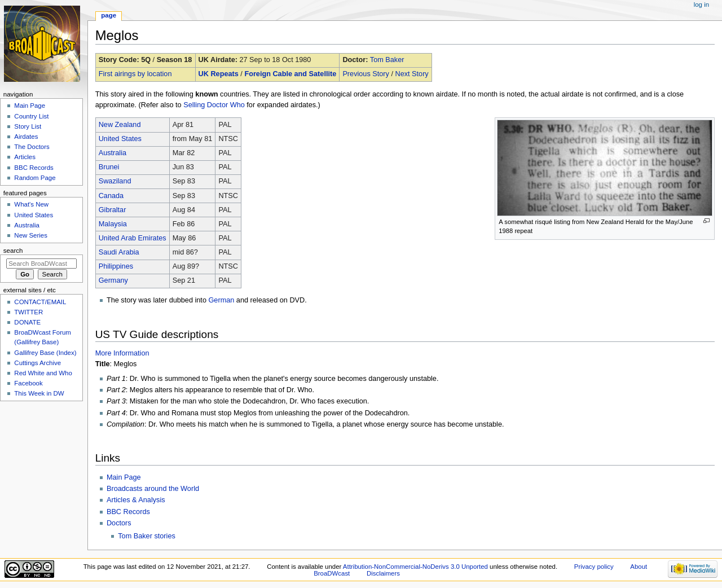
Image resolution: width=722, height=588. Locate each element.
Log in (701, 5)
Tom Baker (387, 60)
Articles (25, 157)
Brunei (109, 167)
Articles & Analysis (136, 500)
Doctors (119, 523)
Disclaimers (383, 573)
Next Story (411, 74)
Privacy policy (594, 567)
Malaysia (113, 224)
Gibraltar (113, 210)
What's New (31, 204)
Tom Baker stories (147, 536)
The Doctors (32, 147)
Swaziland (115, 181)
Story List (28, 126)
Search (13, 251)
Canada (111, 196)
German (221, 300)
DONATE (27, 322)
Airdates (26, 137)
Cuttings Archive (38, 363)
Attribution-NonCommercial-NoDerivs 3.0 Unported (415, 567)
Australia (113, 153)
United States (120, 139)
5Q (146, 60)
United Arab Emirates (133, 238)
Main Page (124, 477)
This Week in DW (39, 393)
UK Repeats (219, 74)
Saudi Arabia (119, 252)
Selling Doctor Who (214, 105)
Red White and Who (43, 373)
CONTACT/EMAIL (40, 302)
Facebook (28, 383)
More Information (122, 353)
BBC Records (128, 512)
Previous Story (366, 74)
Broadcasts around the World (153, 489)
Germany (113, 280)
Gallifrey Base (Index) (45, 353)
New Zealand (120, 125)
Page (109, 15)
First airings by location (135, 74)
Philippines (116, 266)
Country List (31, 116)
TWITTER (28, 312)
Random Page (35, 178)
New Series (31, 235)
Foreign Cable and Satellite (290, 74)
